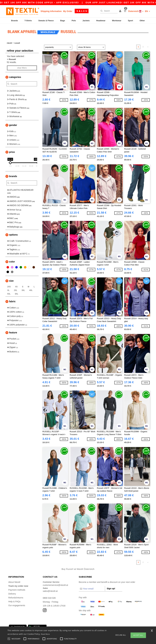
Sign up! (111, 589)
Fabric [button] (12, 301)
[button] (121, 11)
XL (8, 290)
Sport (131, 21)
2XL (16, 290)
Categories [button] (15, 77)
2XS (9, 287)
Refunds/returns (16, 598)
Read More (45, 634)
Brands (15, 21)
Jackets (86, 21)
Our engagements (17, 605)
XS (16, 287)
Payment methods (17, 590)
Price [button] (12, 152)
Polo (74, 21)
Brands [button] (13, 176)
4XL (31, 290)
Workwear (117, 21)
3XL (23, 290)
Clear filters (22, 68)
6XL (17, 294)
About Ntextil (14, 582)
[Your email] (92, 589)
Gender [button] (13, 125)
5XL (9, 294)
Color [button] (12, 262)
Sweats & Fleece (46, 21)
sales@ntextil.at (50, 591)
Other (142, 21)
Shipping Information (51, 11)
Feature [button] (13, 333)
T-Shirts (28, 21)
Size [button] (11, 281)
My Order (68, 11)
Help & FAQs (14, 602)
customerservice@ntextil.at (55, 585)
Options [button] (13, 235)
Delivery (12, 594)
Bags (63, 21)
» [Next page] (148, 47)
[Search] (108, 11)
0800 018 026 (49, 598)
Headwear (101, 21)
